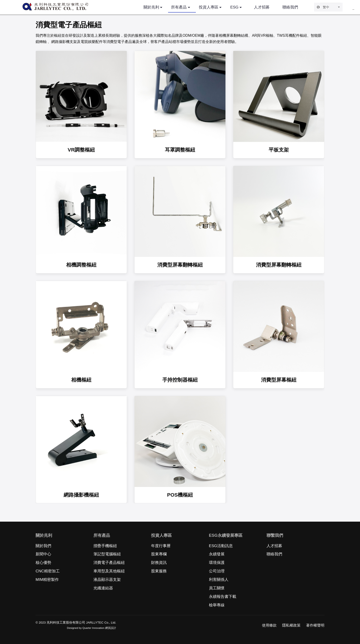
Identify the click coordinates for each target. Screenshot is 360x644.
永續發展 (217, 554)
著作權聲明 (315, 625)
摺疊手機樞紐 (105, 546)
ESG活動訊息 (221, 546)
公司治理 (217, 571)
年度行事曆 (161, 546)
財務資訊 (159, 563)
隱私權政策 (291, 625)
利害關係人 (219, 580)
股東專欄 (159, 554)
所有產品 (182, 9)
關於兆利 (151, 7)
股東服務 (159, 571)
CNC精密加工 (48, 571)
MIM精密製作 (47, 580)
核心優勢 (43, 563)
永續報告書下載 (223, 597)
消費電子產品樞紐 (109, 563)
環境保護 (217, 563)
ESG (234, 7)
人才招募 (262, 7)
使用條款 (269, 625)
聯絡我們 (290, 7)
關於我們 (43, 546)
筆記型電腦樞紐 (107, 554)
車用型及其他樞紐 (109, 571)
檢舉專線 (217, 605)
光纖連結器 (103, 588)
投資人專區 (209, 7)
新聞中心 (43, 554)
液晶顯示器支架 (107, 580)
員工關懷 (217, 588)
